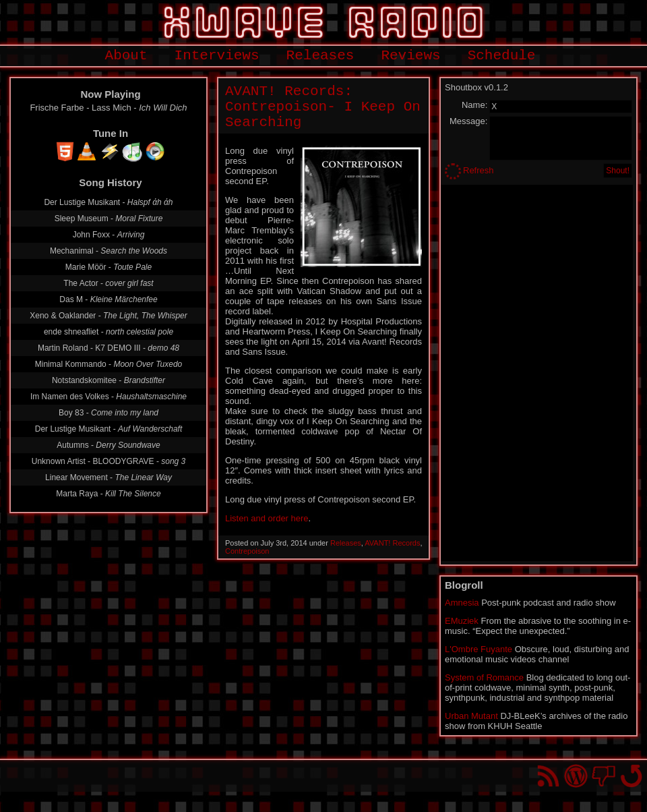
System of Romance (484, 677)
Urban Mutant (471, 716)
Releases (320, 56)
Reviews (410, 56)
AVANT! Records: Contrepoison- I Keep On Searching (323, 107)
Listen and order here (267, 518)
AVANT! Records (392, 543)
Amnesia (462, 603)
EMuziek (462, 621)
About (126, 56)
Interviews (217, 56)
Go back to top (631, 776)
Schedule (502, 56)
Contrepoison (247, 551)
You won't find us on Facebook (604, 776)
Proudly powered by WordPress (576, 776)
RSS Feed (548, 776)
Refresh (479, 170)
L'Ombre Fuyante (479, 649)
